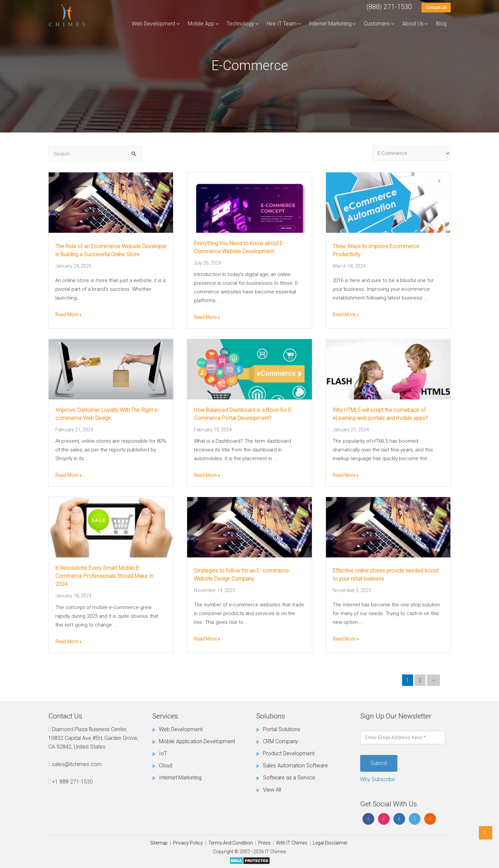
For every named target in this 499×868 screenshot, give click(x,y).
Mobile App (201, 24)
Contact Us (436, 8)
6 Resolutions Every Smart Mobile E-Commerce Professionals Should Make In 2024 (104, 576)
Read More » (68, 315)
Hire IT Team (282, 24)
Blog (441, 24)
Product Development (289, 753)
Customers (377, 24)
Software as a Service (289, 778)
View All (272, 790)
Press (264, 843)
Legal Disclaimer (330, 843)
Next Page (433, 680)
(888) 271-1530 (389, 7)
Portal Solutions (282, 729)
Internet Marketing (330, 24)
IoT (163, 753)
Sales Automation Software (295, 766)
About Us (413, 24)
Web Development (154, 24)
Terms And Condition (231, 843)
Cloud (166, 766)
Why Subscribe (378, 779)
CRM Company (281, 741)
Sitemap (159, 843)
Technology (240, 24)
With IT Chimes (292, 843)
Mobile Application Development (197, 741)
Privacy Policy (188, 843)
